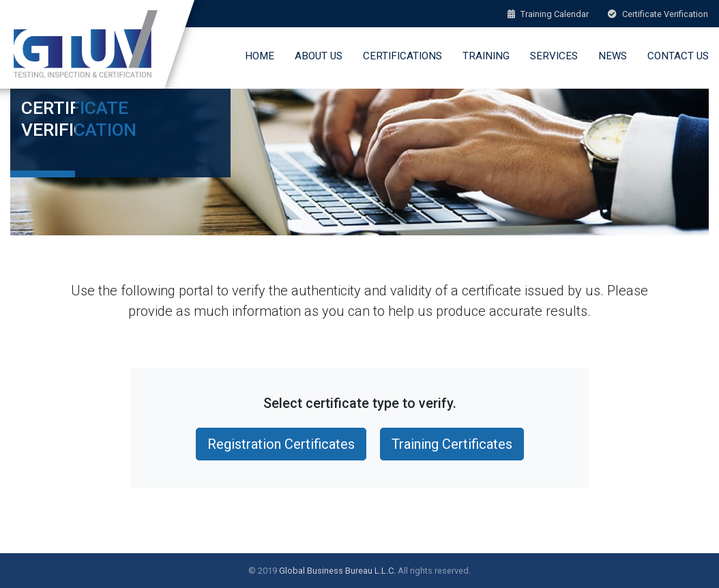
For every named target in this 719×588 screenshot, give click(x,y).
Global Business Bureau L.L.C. (337, 571)
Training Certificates (452, 444)
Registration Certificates (281, 444)
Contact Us (678, 56)
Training (486, 56)
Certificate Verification (658, 14)
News (613, 56)
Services (554, 56)
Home (260, 56)
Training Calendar (548, 14)
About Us (319, 56)
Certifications (402, 56)
